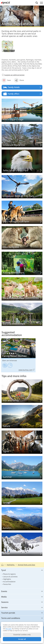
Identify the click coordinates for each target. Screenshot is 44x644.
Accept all (22, 639)
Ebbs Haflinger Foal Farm (22, 212)
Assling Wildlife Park (22, 263)
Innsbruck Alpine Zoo (22, 136)
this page (9, 629)
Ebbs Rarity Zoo (22, 238)
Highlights (7, 579)
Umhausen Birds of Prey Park (22, 187)
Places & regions (9, 574)
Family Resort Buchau (18, 355)
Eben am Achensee (10, 360)
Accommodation (9, 582)
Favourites (7, 584)
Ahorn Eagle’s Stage (22, 110)
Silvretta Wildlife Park (22, 314)
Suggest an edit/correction (13, 75)
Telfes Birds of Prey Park (22, 161)
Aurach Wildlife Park (22, 289)
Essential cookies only (22, 635)
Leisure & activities (10, 577)
